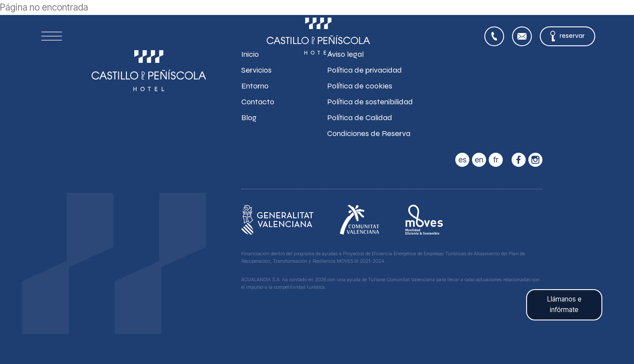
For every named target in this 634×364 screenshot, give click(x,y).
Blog (249, 118)
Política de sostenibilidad (370, 102)
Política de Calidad (360, 118)
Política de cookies (360, 86)
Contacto (258, 102)
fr (496, 160)
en (479, 160)
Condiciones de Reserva (369, 133)
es (463, 160)
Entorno (255, 86)
